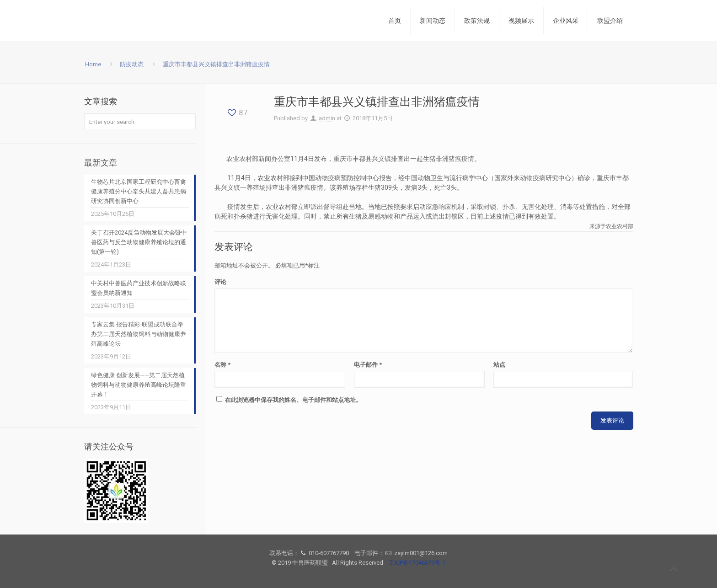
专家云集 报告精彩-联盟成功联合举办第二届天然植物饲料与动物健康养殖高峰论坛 (139, 334)
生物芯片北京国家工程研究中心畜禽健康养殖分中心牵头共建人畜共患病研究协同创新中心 (139, 191)
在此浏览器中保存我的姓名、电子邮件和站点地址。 (293, 400)
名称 (222, 365)
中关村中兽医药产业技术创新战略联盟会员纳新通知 (139, 288)
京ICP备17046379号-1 (417, 563)
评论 (220, 282)
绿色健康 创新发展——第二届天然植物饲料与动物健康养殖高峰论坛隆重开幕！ (139, 385)
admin (327, 118)
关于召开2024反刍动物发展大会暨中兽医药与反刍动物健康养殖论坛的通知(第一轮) (139, 242)
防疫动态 (132, 64)
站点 (499, 365)
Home (93, 64)
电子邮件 (368, 365)
